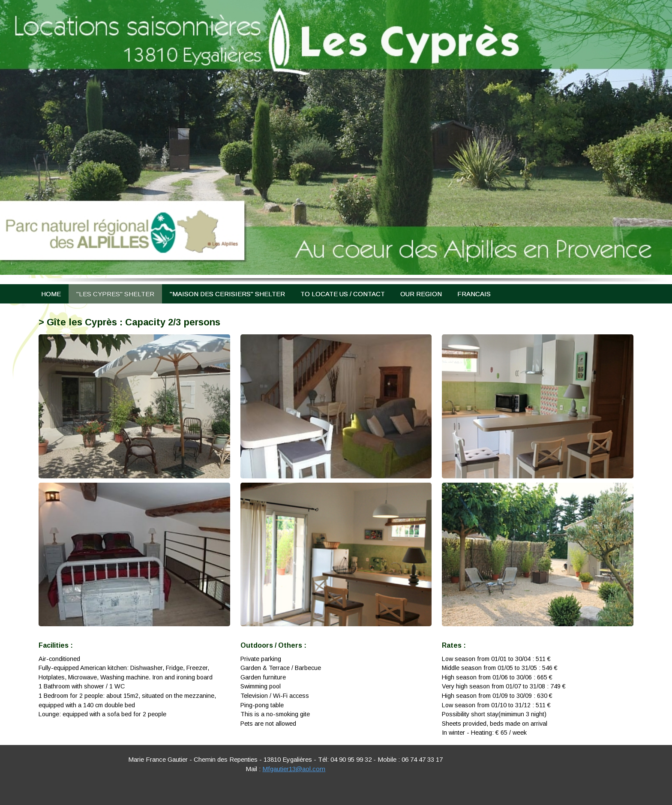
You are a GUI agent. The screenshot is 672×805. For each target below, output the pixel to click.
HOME (51, 294)
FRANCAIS (474, 294)
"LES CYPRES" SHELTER (115, 294)
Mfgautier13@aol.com (294, 769)
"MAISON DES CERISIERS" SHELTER (227, 294)
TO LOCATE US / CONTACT (343, 294)
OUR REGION (421, 294)
